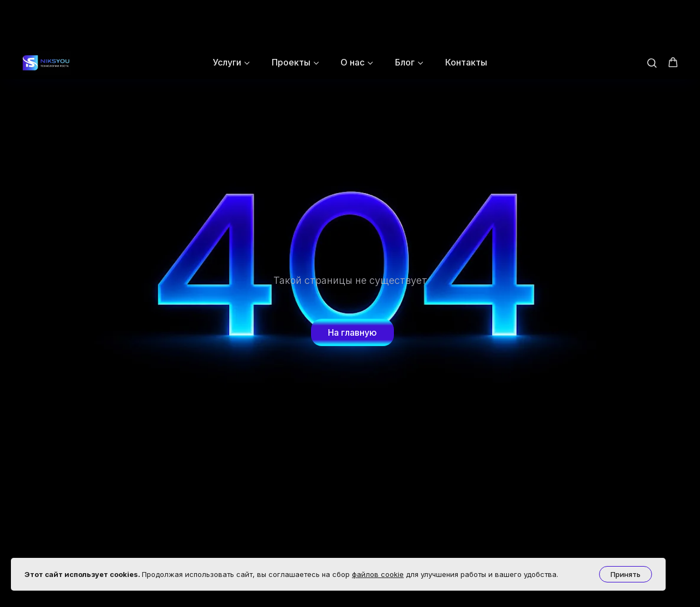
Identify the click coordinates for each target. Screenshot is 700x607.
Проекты (291, 16)
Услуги (227, 16)
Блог (405, 16)
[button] (652, 16)
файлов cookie (378, 574)
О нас (352, 16)
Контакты (466, 16)
